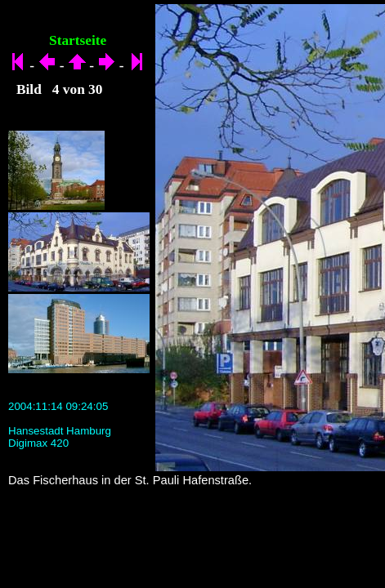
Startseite (78, 40)
